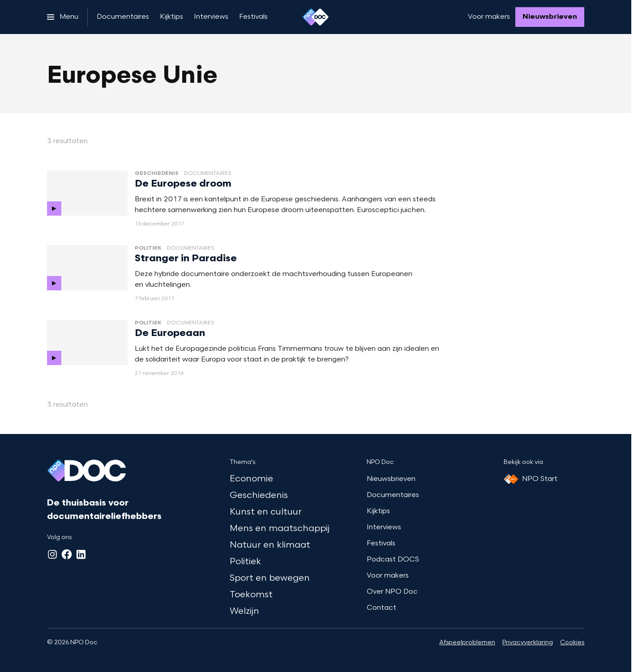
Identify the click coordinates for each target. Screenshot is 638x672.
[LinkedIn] (81, 554)
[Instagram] (52, 554)
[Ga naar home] (316, 17)
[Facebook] (67, 554)
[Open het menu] (63, 17)
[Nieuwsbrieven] (550, 17)
